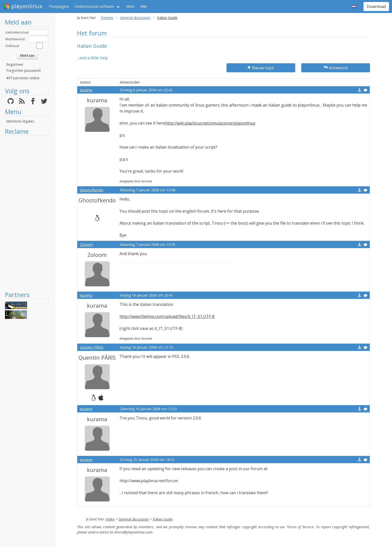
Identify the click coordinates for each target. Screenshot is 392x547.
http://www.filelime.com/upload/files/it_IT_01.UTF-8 (167, 316)
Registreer (15, 64)
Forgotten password (23, 70)
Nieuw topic (261, 68)
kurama (86, 90)
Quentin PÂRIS (92, 347)
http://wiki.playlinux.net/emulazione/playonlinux (210, 123)
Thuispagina (59, 6)
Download (376, 7)
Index (110, 519)
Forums (107, 18)
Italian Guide (163, 519)
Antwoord (336, 68)
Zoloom (86, 244)
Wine (130, 6)
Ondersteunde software (94, 6)
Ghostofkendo (92, 190)
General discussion (135, 18)
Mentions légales (20, 121)
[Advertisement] (27, 213)
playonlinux (23, 7)
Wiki (143, 6)
